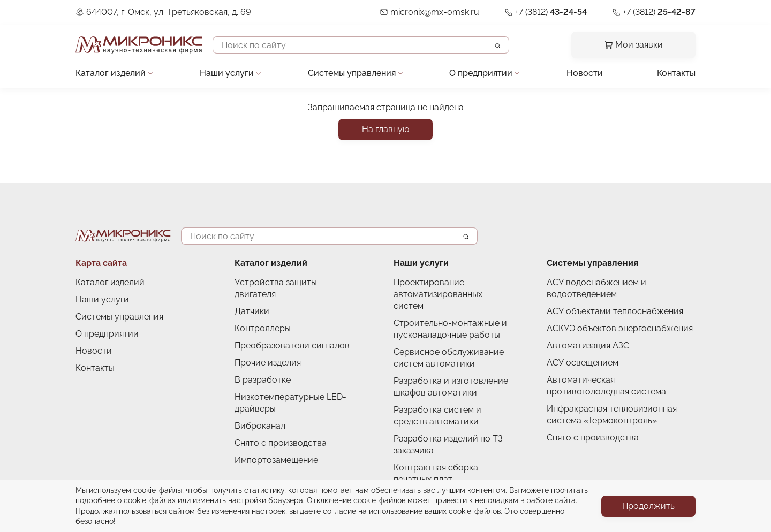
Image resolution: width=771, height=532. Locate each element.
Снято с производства (281, 443)
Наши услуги (227, 73)
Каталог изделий (111, 73)
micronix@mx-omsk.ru (435, 12)
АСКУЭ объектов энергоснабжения (620, 328)
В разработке (263, 380)
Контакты (676, 73)
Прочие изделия (268, 363)
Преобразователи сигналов (292, 345)
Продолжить (648, 506)
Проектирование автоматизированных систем (438, 294)
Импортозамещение (276, 460)
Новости (585, 73)
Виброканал (260, 426)
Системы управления (352, 73)
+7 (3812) (551, 12)
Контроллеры (263, 328)
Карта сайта (101, 263)
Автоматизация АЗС (588, 345)
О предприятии (481, 73)
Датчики (252, 311)
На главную (385, 129)
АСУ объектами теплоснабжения (615, 311)
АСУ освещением (583, 363)
